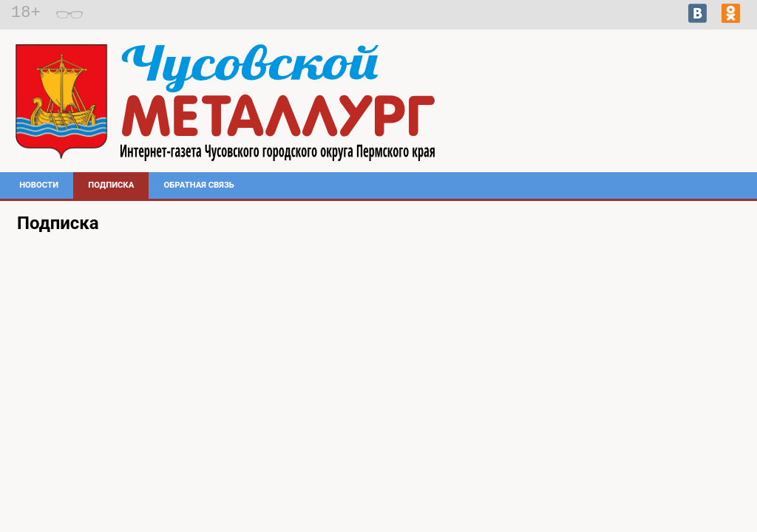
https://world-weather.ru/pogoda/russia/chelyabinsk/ (641, 130)
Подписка (111, 185)
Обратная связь (199, 185)
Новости (39, 185)
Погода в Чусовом (641, 117)
